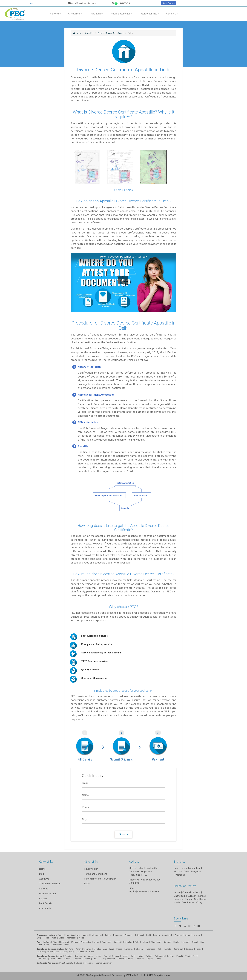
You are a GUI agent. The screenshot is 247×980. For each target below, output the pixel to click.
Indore (108, 935)
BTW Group (154, 975)
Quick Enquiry (169, 3)
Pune (177, 868)
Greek (102, 959)
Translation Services (50, 884)
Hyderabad (139, 935)
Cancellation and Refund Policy (100, 879)
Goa (47, 938)
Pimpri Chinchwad (72, 935)
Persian (87, 959)
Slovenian (140, 959)
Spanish (68, 956)
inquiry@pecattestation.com (82, 3)
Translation (96, 14)
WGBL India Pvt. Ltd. (135, 975)
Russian (116, 956)
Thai (60, 959)
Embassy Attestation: (47, 935)
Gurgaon (167, 942)
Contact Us (172, 14)
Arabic (98, 956)
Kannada (77, 959)
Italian (140, 956)
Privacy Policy (91, 869)
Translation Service (46, 956)
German (59, 956)
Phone (86, 807)
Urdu (95, 959)
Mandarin (111, 959)
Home (42, 869)
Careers (43, 898)
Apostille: (41, 942)
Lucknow (41, 952)
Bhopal (40, 938)
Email (85, 783)
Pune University (66, 963)
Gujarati (171, 956)
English (150, 959)
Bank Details (46, 903)
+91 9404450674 (146, 880)
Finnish (130, 959)
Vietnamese (42, 959)
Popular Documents (121, 14)
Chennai (128, 935)
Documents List (48, 893)
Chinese (78, 956)
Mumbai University (104, 963)
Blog (42, 874)
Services (56, 14)
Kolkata (157, 935)
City (84, 819)
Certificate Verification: (48, 963)
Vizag (61, 938)
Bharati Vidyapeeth (85, 963)
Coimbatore (72, 938)
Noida (82, 938)
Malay (158, 959)
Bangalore (118, 935)
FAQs (87, 884)
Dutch (53, 959)
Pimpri (184, 868)
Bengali (68, 959)
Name (85, 795)
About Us (44, 879)
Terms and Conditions (96, 874)
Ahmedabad (196, 868)
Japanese (89, 956)
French (107, 956)
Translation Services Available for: (53, 949)
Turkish (149, 956)
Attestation (75, 14)
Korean (125, 956)
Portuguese (160, 956)
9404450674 (121, 3)
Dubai (54, 938)
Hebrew (121, 959)
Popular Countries (149, 14)
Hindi (133, 956)
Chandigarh (167, 935)
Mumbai (86, 935)
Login (31, 3)
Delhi (149, 935)
